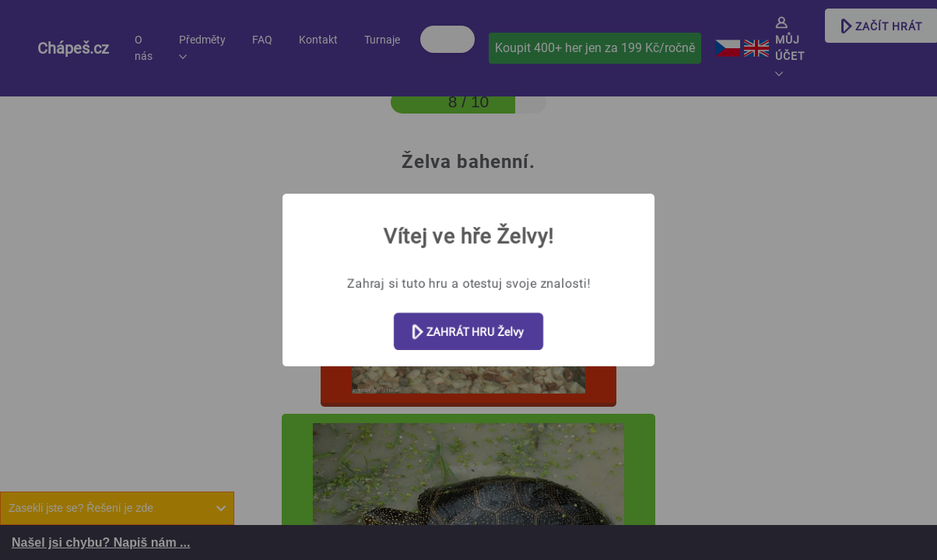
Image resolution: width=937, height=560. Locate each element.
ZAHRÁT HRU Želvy (468, 332)
